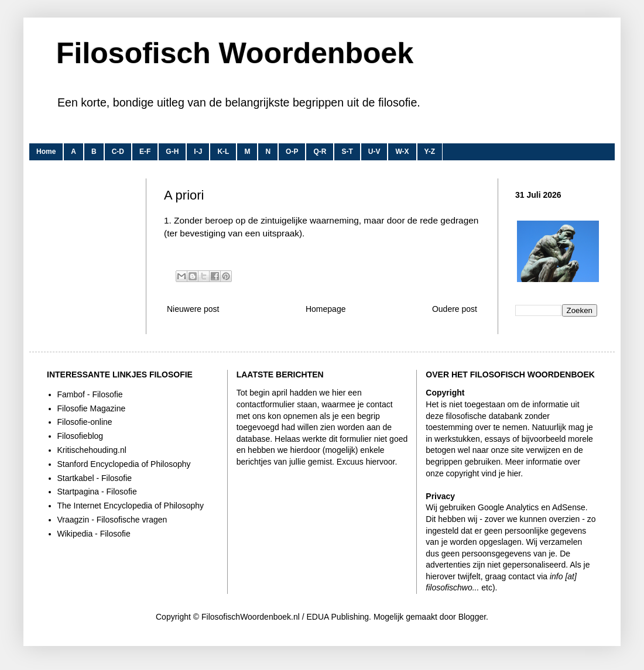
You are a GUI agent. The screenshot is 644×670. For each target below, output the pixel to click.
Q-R (320, 152)
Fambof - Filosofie (90, 394)
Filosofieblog (80, 436)
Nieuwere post (193, 309)
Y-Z (430, 152)
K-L (223, 152)
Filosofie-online (85, 422)
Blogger (472, 617)
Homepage (326, 309)
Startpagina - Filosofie (97, 492)
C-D (118, 152)
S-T (347, 152)
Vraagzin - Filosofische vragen (112, 520)
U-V (374, 152)
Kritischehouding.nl (92, 450)
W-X (402, 152)
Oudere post (455, 309)
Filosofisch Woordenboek (235, 53)
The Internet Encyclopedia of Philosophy (131, 506)
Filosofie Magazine (92, 408)
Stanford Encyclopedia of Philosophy (124, 464)
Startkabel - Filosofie (95, 478)
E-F (145, 152)
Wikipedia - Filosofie (94, 534)
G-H (172, 152)
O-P (292, 152)
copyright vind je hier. (485, 473)
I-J (198, 152)
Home (46, 152)
